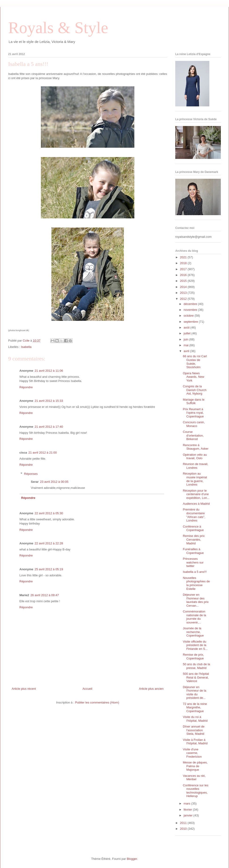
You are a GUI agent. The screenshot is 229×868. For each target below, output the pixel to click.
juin (186, 339)
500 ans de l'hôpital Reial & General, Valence (196, 677)
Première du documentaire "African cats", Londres (194, 515)
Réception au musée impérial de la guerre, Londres (195, 479)
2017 (184, 269)
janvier (189, 815)
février (188, 810)
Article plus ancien (151, 689)
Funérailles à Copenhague (193, 551)
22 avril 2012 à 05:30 (49, 513)
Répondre (26, 387)
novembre (191, 310)
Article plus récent (24, 689)
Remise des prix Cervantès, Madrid (194, 539)
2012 (184, 299)
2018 (184, 263)
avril (187, 351)
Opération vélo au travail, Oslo (195, 457)
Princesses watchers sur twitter (193, 562)
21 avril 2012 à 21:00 (43, 453)
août (187, 327)
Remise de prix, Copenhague (193, 656)
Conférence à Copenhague (193, 528)
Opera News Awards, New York (193, 377)
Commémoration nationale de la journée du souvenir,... (194, 617)
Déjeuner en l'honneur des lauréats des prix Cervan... (196, 600)
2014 (184, 287)
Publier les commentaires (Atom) (97, 702)
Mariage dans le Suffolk (194, 401)
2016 (184, 275)
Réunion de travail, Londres (195, 466)
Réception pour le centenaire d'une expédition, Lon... (196, 494)
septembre (191, 322)
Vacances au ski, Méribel (194, 778)
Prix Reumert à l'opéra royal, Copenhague (193, 413)
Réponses (31, 474)
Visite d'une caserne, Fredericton (192, 753)
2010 (184, 829)
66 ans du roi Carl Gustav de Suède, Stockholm (195, 362)
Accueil (87, 689)
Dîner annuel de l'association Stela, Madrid (194, 730)
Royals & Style (58, 28)
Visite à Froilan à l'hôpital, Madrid (195, 742)
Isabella (26, 347)
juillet (188, 333)
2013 (184, 293)
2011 (184, 823)
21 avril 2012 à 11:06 (49, 371)
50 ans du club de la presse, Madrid (196, 666)
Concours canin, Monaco (194, 424)
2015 (184, 281)
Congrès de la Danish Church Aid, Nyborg (195, 390)
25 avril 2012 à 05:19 (49, 569)
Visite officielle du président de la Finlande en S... (195, 645)
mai (187, 345)
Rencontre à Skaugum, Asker (196, 447)
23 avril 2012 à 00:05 (54, 482)
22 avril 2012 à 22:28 (49, 543)
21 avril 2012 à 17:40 (49, 427)
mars (188, 803)
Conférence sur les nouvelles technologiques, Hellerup (195, 791)
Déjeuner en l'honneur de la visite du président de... (194, 693)
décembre (191, 304)
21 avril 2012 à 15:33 (49, 401)
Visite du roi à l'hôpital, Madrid (195, 719)
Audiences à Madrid (196, 504)
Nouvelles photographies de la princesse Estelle (196, 583)
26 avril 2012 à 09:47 (45, 595)
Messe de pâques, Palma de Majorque (195, 766)
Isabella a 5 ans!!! (195, 572)
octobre (189, 316)
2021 (184, 257)
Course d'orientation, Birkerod (193, 435)
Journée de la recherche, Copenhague (193, 632)
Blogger (132, 859)
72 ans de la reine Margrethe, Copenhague (195, 707)
